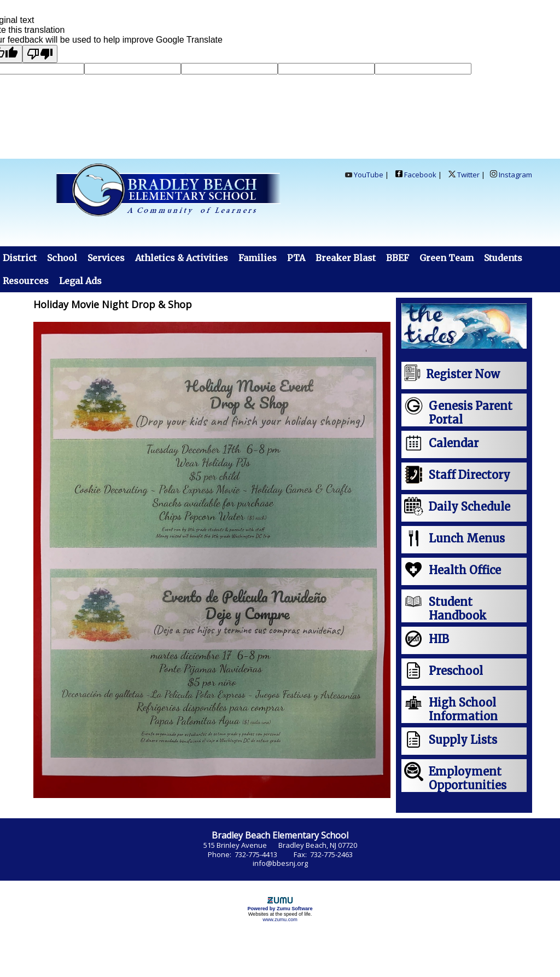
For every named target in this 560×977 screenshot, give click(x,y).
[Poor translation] (40, 54)
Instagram (511, 175)
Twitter (463, 175)
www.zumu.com (280, 920)
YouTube (364, 175)
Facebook (416, 175)
